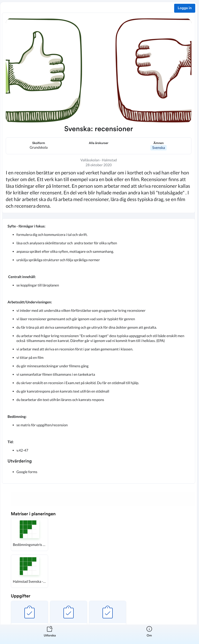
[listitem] (50, 634)
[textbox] (99, 351)
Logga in (185, 8)
